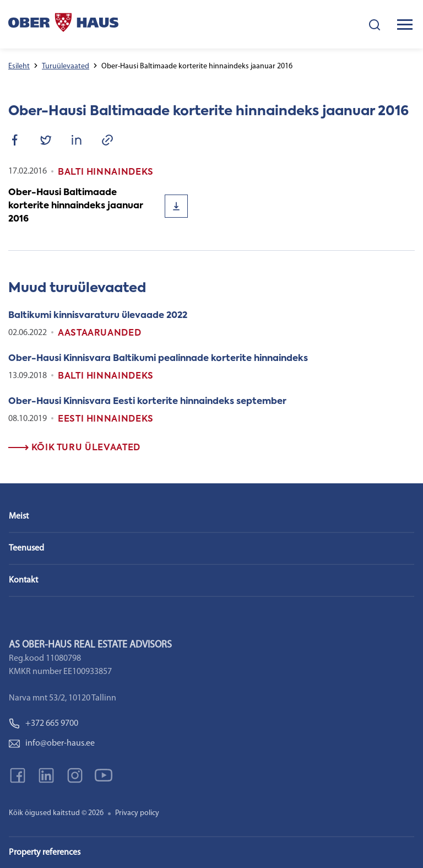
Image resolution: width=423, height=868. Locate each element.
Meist (19, 516)
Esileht (19, 66)
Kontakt (23, 580)
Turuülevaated (66, 66)
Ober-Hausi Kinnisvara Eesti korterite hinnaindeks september (147, 402)
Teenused (26, 548)
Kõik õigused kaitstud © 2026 (56, 813)
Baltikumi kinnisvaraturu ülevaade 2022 (98, 316)
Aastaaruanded (99, 333)
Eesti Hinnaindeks (106, 419)
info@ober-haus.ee (52, 743)
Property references (45, 853)
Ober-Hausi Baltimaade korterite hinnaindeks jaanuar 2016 (76, 206)
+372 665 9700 (44, 724)
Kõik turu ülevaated (74, 448)
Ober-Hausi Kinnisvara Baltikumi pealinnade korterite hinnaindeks (158, 359)
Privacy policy (137, 813)
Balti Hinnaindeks (106, 376)
